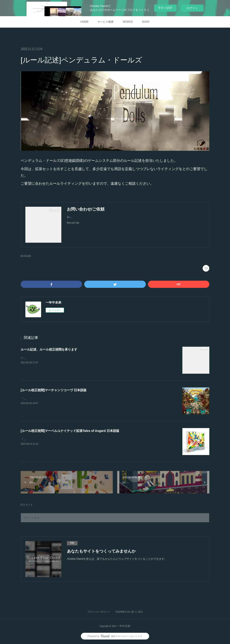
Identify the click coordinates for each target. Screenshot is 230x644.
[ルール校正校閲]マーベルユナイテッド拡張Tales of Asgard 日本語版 (70, 431)
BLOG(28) (26, 256)
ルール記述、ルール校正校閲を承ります (49, 349)
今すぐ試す (165, 8)
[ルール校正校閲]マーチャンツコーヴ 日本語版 (54, 390)
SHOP (146, 22)
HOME (84, 22)
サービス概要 (106, 22)
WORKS (128, 22)
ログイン (192, 8)
